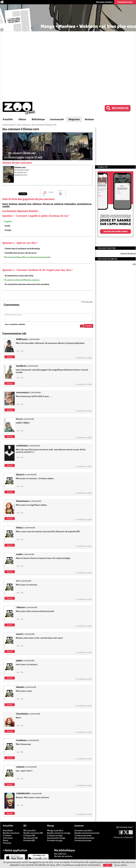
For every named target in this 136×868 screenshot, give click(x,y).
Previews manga (55, 840)
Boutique (89, 119)
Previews (7, 843)
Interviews (8, 838)
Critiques (7, 835)
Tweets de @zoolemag (128, 253)
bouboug (13, 204)
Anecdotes (8, 830)
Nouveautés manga (56, 838)
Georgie (8, 230)
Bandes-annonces (11, 833)
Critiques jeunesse (83, 835)
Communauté (57, 119)
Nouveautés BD (31, 838)
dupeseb (22, 204)
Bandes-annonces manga (59, 833)
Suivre (10, 357)
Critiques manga (55, 835)
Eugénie (8, 222)
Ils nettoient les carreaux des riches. (19, 276)
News (6, 840)
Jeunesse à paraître (83, 830)
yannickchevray (84, 204)
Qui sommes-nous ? (125, 827)
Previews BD (29, 840)
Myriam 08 (48, 204)
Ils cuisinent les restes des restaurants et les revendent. (27, 284)
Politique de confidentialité (123, 837)
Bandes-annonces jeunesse (87, 833)
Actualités (8, 119)
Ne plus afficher (122, 865)
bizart (5, 204)
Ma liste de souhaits (63, 856)
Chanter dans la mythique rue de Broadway (22, 249)
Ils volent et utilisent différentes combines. (22, 280)
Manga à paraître (55, 830)
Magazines (74, 119)
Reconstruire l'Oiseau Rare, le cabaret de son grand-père (28, 257)
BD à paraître (30, 830)
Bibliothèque (38, 119)
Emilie (8, 226)
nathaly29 (59, 204)
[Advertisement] (33, 66)
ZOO (134, 264)
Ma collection (60, 854)
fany (29, 204)
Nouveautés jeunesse (84, 838)
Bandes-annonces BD (33, 833)
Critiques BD (29, 835)
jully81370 (37, 204)
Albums (22, 119)
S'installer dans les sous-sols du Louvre (21, 253)
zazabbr (6, 206)
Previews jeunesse (83, 840)
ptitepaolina (70, 204)
